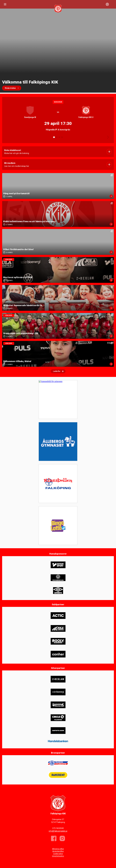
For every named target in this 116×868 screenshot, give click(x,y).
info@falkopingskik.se (58, 831)
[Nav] (5, 4)
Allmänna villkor (58, 849)
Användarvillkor (58, 851)
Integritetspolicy (58, 856)
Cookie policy (58, 854)
